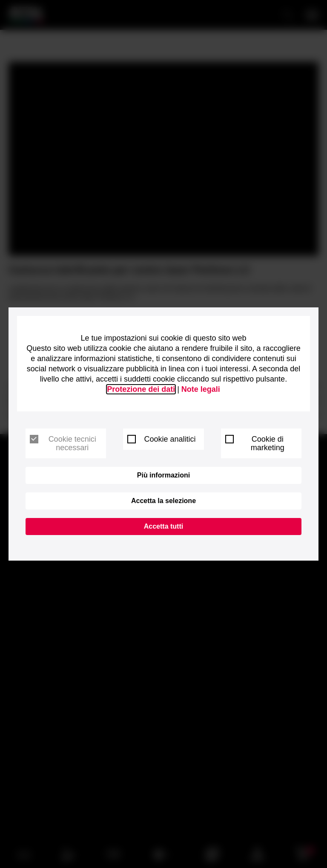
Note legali (201, 389)
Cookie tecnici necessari (63, 443)
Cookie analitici (161, 439)
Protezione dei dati (141, 389)
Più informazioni (163, 475)
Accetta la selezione (163, 501)
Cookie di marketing (255, 443)
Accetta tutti (163, 526)
